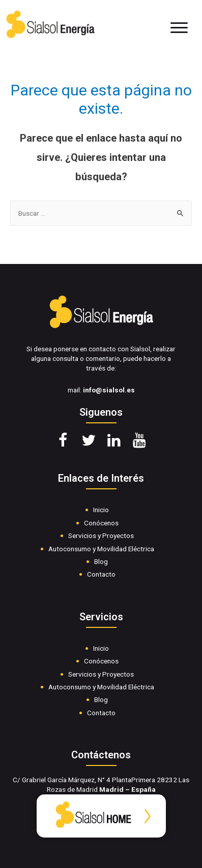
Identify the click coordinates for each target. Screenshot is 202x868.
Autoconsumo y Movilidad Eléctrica (101, 549)
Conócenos (101, 523)
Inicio (101, 510)
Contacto (101, 574)
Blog (101, 561)
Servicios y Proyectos (101, 536)
